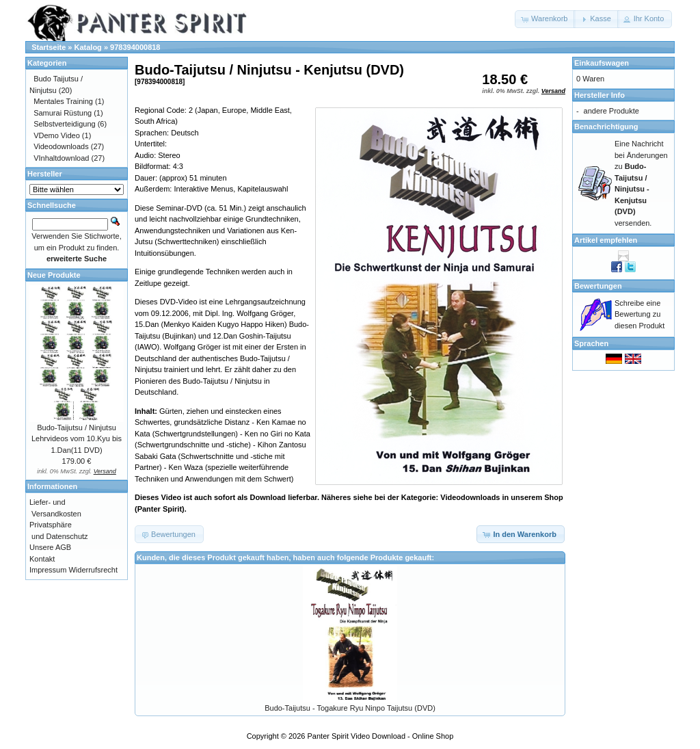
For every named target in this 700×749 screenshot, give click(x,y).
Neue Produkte (54, 275)
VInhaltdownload (61, 158)
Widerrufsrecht (93, 570)
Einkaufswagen (602, 63)
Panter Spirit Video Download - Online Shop (381, 736)
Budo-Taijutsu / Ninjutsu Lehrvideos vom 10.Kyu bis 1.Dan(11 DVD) (77, 439)
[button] (545, 19)
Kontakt (42, 559)
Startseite (49, 47)
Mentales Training (63, 101)
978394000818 (135, 47)
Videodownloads (61, 146)
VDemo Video (57, 135)
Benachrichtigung (606, 127)
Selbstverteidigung (65, 124)
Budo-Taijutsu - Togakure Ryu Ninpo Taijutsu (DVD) (350, 708)
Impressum (48, 570)
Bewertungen (598, 286)
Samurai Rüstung (63, 113)
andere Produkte (611, 111)
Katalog (88, 47)
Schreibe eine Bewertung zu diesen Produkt (640, 314)
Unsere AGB (50, 547)
